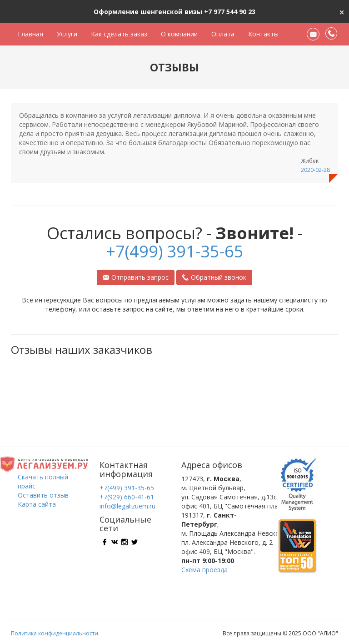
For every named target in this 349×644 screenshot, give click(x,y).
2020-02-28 (315, 170)
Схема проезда (204, 570)
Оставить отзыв (43, 495)
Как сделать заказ (119, 34)
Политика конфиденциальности (55, 633)
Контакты (263, 34)
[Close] (342, 11)
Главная (30, 34)
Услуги (67, 34)
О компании (179, 34)
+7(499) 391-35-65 (175, 251)
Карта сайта (37, 504)
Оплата (223, 34)
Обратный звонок (214, 277)
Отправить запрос (136, 277)
